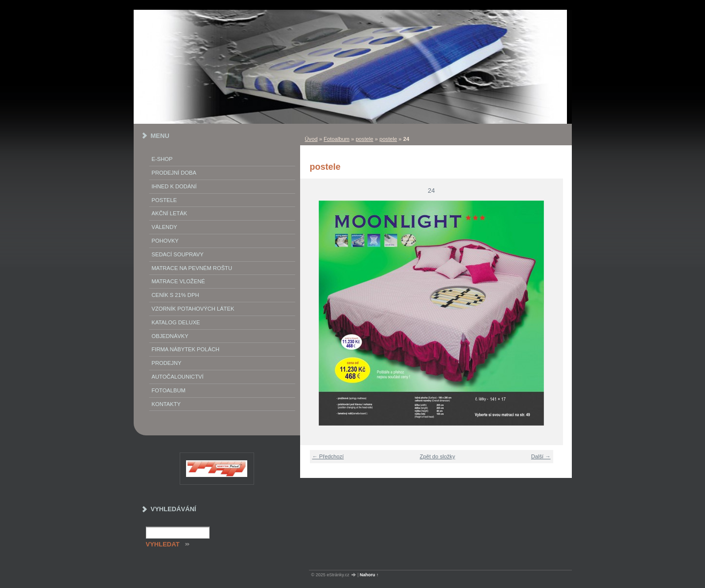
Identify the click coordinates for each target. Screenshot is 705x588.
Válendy (164, 227)
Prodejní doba (174, 173)
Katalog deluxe (176, 322)
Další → (541, 456)
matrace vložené (178, 281)
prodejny (167, 363)
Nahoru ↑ (369, 575)
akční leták (170, 213)
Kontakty (166, 404)
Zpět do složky (437, 456)
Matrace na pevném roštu (192, 268)
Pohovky (165, 241)
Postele (164, 200)
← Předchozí (328, 456)
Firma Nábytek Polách (186, 349)
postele (364, 139)
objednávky (170, 336)
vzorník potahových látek (193, 309)
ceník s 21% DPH (176, 295)
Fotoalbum (337, 139)
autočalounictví (178, 377)
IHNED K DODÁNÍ (174, 186)
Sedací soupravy (178, 254)
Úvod (311, 139)
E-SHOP (162, 159)
